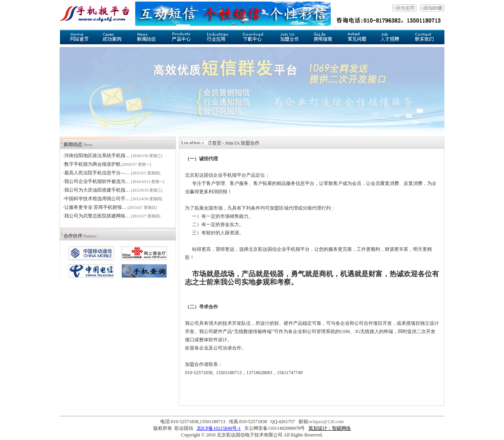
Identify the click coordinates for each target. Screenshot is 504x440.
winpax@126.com (326, 422)
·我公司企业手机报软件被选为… (97, 181)
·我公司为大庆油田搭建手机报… (97, 190)
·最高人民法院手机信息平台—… (97, 173)
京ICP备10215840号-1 (219, 428)
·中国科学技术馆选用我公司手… (97, 199)
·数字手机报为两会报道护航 (92, 164)
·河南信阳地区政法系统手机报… (97, 156)
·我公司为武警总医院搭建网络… (97, 216)
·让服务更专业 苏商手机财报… (95, 207)
